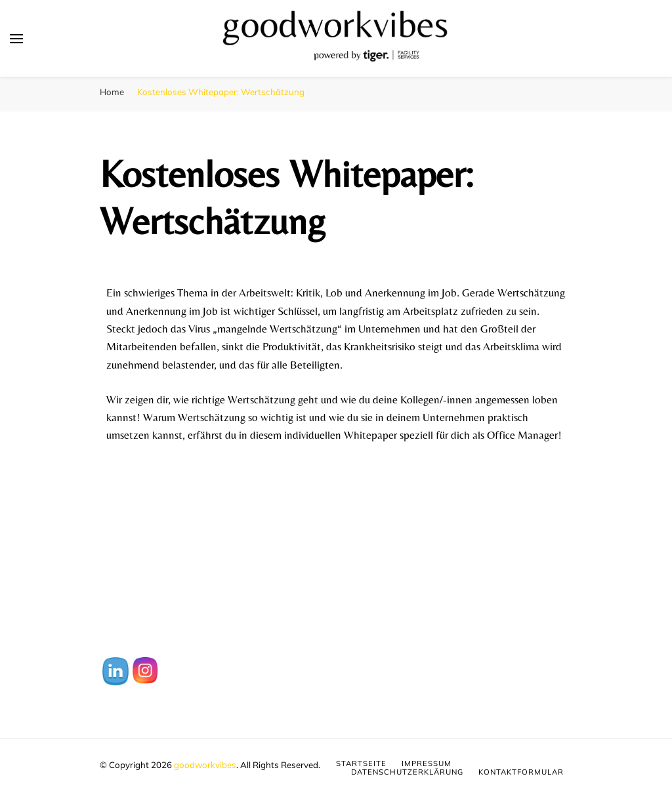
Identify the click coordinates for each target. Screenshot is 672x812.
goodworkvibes (205, 765)
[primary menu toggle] (16, 39)
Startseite (361, 763)
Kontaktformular (521, 772)
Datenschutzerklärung (407, 772)
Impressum (427, 763)
